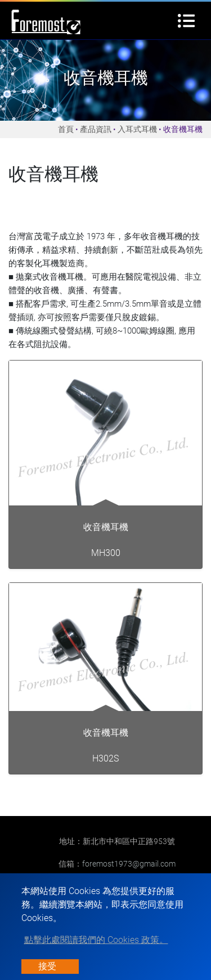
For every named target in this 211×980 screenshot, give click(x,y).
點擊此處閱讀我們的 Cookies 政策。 (96, 940)
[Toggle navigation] (186, 21)
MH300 (106, 553)
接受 (47, 966)
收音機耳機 (106, 527)
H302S (105, 758)
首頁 (66, 129)
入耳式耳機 (137, 129)
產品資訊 (96, 129)
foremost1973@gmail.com (129, 864)
